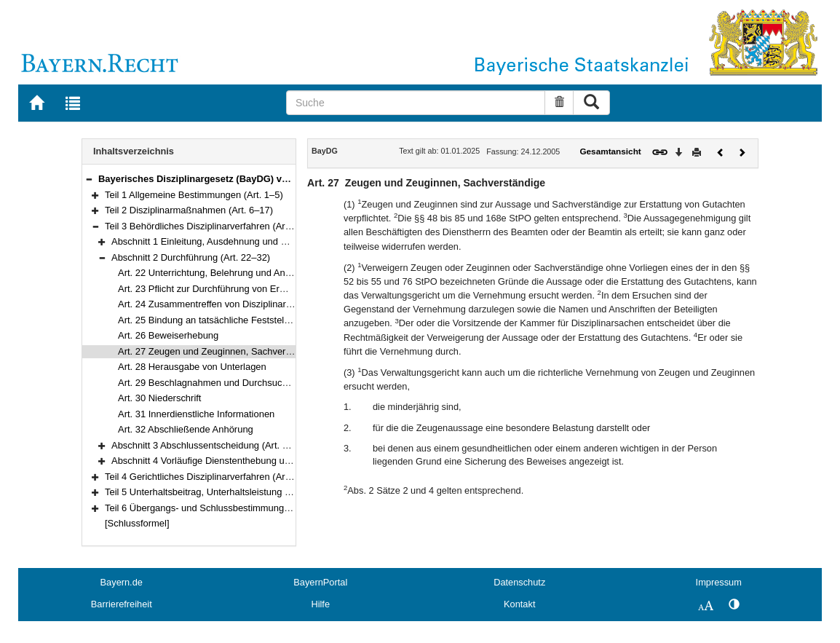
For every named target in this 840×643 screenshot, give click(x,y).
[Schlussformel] (137, 523)
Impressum (719, 582)
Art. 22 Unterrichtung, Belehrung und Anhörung (216, 273)
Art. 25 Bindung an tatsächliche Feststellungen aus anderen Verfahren (265, 320)
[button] (89, 179)
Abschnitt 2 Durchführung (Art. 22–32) (191, 257)
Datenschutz (519, 582)
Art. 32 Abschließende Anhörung (186, 429)
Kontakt (519, 604)
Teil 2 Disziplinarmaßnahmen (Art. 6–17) (189, 210)
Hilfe (320, 604)
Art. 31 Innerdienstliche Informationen (196, 414)
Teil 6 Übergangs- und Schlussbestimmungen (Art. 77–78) (226, 508)
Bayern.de (122, 582)
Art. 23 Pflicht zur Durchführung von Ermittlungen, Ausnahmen (248, 289)
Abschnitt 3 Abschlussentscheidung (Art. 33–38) (211, 445)
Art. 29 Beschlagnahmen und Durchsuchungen (216, 383)
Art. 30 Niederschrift (159, 398)
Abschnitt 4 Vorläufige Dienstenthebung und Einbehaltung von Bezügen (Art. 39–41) (287, 461)
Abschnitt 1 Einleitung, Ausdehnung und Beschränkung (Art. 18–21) (252, 241)
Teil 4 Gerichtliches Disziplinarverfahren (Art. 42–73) (214, 477)
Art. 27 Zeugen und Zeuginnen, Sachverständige (219, 351)
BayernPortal (320, 582)
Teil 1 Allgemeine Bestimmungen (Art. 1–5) (194, 195)
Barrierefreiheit (122, 604)
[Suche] (416, 103)
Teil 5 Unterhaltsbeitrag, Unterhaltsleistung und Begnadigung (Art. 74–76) (258, 492)
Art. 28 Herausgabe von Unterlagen (192, 367)
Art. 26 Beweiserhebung (168, 335)
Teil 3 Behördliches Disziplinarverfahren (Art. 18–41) (214, 226)
